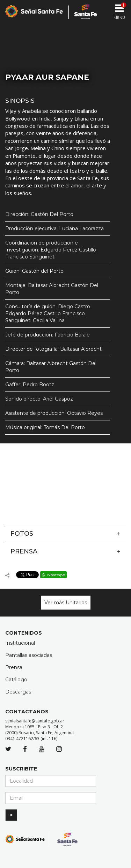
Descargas (18, 692)
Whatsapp (53, 575)
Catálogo (16, 680)
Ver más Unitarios (66, 603)
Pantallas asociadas (29, 655)
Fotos (65, 534)
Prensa (65, 551)
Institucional (20, 643)
